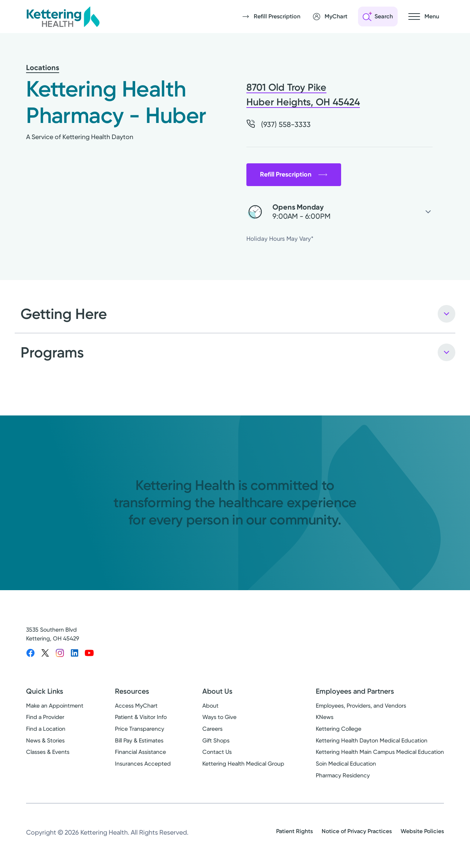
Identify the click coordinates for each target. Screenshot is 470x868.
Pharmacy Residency (343, 775)
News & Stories (45, 740)
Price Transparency (140, 729)
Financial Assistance (140, 752)
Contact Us (217, 752)
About (210, 706)
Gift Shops (216, 740)
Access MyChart (136, 706)
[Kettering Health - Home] (63, 17)
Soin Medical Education (346, 764)
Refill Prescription (294, 174)
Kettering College (339, 729)
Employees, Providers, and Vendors (361, 706)
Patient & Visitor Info (141, 717)
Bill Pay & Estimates (139, 740)
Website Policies (422, 831)
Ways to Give (219, 717)
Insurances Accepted (143, 764)
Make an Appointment (55, 706)
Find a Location (46, 729)
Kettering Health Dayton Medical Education (372, 740)
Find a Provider (45, 717)
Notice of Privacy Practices (357, 831)
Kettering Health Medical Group (243, 764)
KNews (325, 717)
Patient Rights (294, 831)
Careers (212, 729)
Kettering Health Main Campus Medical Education (380, 752)
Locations (43, 68)
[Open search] (378, 17)
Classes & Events (48, 752)
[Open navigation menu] (424, 17)
